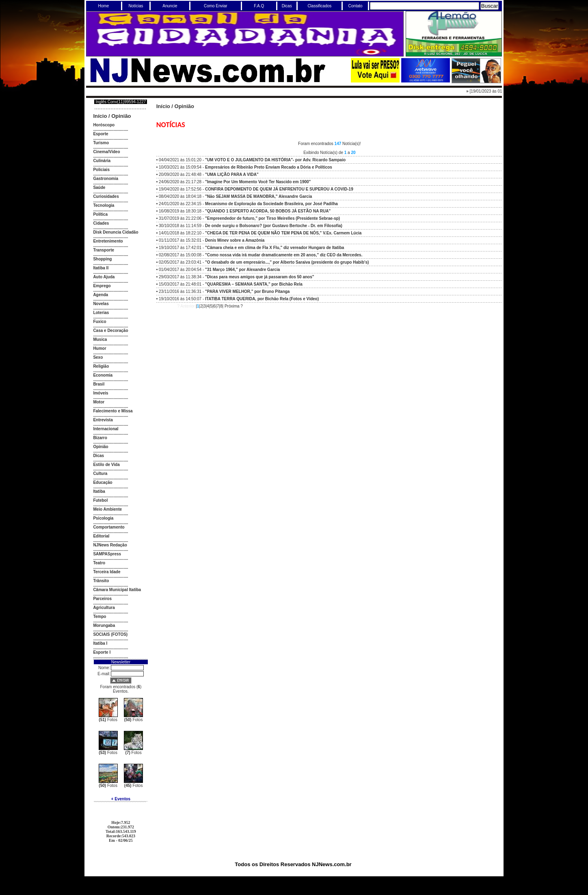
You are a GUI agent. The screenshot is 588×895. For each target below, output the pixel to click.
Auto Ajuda (104, 277)
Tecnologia (104, 205)
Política (100, 214)
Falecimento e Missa (113, 411)
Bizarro (100, 438)
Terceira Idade (107, 572)
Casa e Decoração (110, 330)
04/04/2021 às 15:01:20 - (252, 160)
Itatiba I (100, 643)
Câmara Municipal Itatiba (117, 590)
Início (100, 116)
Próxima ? (234, 306)
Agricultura (104, 608)
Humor (99, 348)
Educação (103, 482)
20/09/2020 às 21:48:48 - (209, 174)
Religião (101, 366)
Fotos (108, 720)
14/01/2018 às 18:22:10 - (260, 233)
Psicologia (103, 518)
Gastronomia (106, 179)
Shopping (102, 259)
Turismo (101, 143)
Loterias (101, 313)
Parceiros (102, 599)
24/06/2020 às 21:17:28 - (235, 182)
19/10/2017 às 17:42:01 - (251, 248)
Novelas (101, 304)
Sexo (98, 357)
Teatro (99, 563)
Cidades (101, 223)
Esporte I (102, 652)
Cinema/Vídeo (106, 152)
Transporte (104, 250)
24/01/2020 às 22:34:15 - (248, 204)
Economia (103, 375)
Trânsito (101, 581)
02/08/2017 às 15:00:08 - (260, 255)
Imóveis (101, 393)
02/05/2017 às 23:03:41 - (264, 262)
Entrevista (103, 420)
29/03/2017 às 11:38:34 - (236, 277)
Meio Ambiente (107, 509)
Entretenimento (108, 241)
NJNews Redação (110, 545)
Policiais (101, 170)
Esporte (101, 134)
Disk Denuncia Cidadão (116, 232)
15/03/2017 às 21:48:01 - (231, 284)
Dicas (98, 456)
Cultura (100, 474)
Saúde (99, 187)
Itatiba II (101, 268)
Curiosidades (106, 196)
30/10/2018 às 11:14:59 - (251, 226)
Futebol (100, 500)
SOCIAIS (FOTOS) (110, 634)
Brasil (99, 384)
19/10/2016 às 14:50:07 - (239, 299)
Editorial (101, 536)
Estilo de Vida (106, 465)
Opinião (121, 116)
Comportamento (109, 527)
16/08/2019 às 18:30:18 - (245, 211)
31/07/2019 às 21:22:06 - (249, 218)
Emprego (102, 286)
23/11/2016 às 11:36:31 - (224, 291)
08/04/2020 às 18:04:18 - (235, 196)
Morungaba (104, 625)
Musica (100, 339)
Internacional (106, 429)
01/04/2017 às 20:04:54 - (219, 270)
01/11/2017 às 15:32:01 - (212, 240)
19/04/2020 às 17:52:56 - (256, 189)
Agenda (101, 295)
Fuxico (99, 322)
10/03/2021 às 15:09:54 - (245, 167)
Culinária (102, 161)
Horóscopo (104, 125)
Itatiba (99, 491)
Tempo (99, 617)
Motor (99, 402)
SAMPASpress (107, 554)
